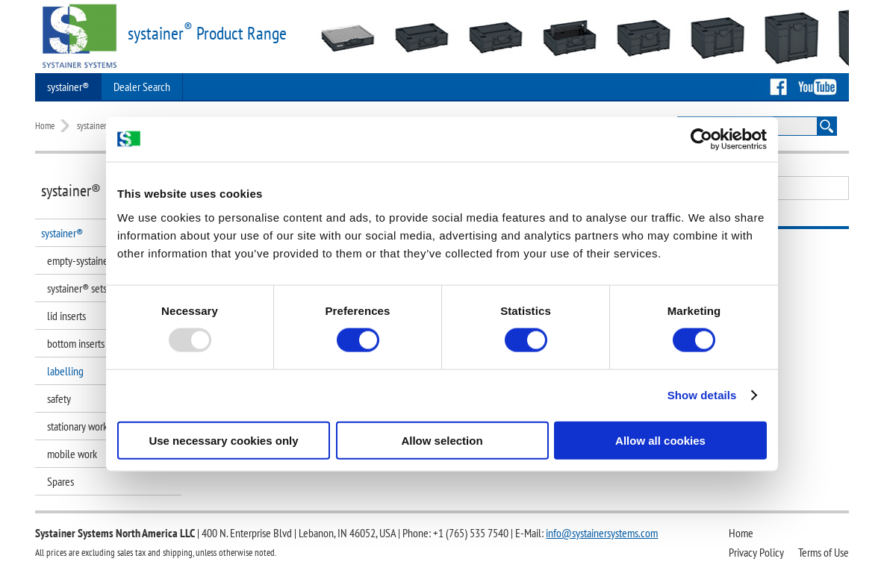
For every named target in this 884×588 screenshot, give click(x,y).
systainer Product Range (207, 33)
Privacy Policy (756, 552)
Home (45, 126)
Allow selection (442, 440)
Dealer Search (142, 87)
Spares (60, 481)
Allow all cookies (660, 440)
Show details (702, 395)
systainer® (68, 87)
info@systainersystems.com (602, 533)
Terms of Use (824, 552)
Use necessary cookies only (223, 440)
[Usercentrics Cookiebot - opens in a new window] (701, 140)
